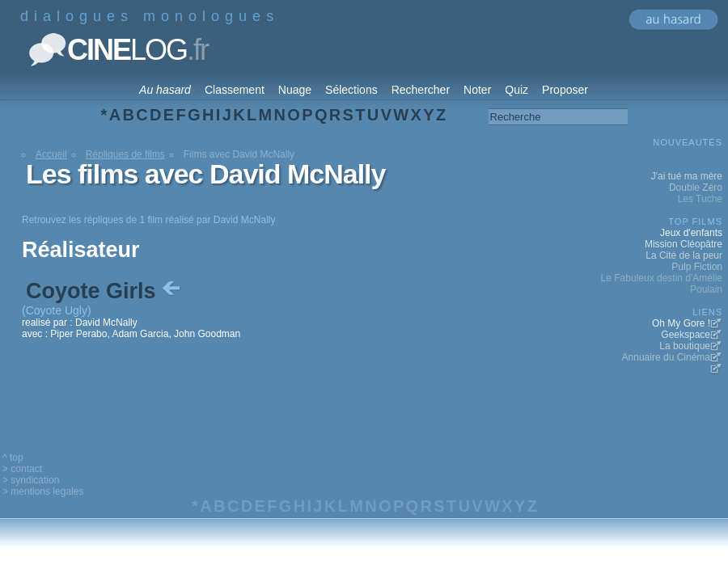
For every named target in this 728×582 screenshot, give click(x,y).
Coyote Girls (105, 291)
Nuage (295, 90)
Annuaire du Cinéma (666, 357)
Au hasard (165, 90)
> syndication (31, 480)
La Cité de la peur (684, 255)
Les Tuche (700, 199)
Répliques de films (125, 154)
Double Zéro (696, 188)
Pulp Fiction (697, 267)
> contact (22, 469)
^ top (13, 458)
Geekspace (686, 335)
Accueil (51, 154)
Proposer (565, 90)
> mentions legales (43, 491)
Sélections (351, 90)
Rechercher (421, 90)
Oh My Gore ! (681, 323)
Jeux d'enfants (691, 233)
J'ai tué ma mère (687, 176)
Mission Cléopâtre (684, 244)
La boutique (685, 346)
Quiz (516, 90)
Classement (235, 90)
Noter (477, 90)
